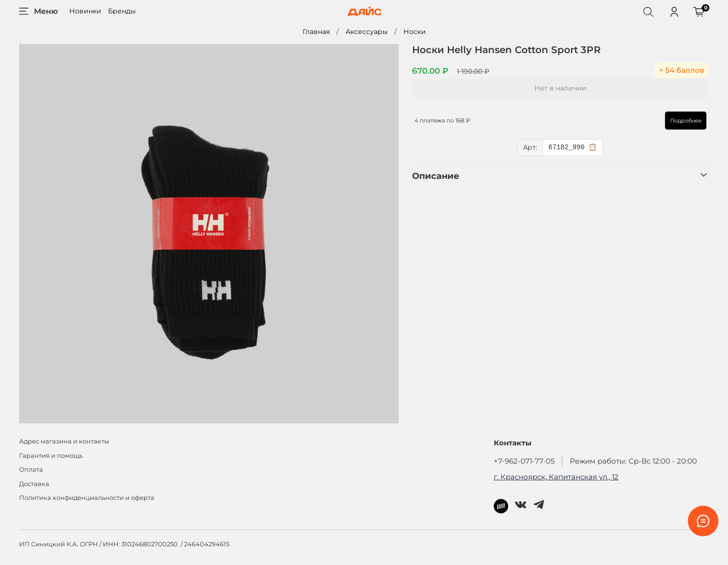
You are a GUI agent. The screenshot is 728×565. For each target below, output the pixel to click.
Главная (316, 32)
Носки (415, 32)
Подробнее (686, 121)
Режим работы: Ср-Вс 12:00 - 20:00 (633, 461)
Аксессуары (367, 32)
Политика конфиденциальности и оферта (87, 498)
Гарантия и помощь (51, 456)
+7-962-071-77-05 (524, 461)
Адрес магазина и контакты (64, 441)
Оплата (31, 470)
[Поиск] (648, 11)
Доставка (34, 484)
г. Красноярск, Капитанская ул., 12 (556, 477)
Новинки (85, 11)
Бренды (122, 11)
